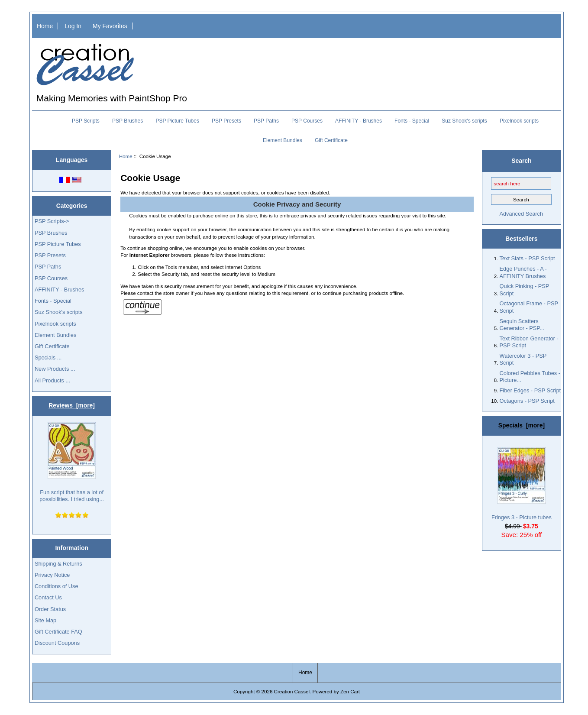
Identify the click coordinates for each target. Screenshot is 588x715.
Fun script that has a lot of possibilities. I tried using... (72, 462)
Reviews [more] (72, 405)
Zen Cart (350, 691)
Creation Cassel (292, 691)
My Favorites (110, 26)
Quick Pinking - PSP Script (525, 290)
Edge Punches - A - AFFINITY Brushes (523, 272)
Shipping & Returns (58, 564)
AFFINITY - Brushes (359, 121)
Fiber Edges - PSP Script (530, 390)
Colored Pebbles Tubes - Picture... (530, 377)
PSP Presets (226, 121)
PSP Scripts (86, 121)
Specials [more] (522, 425)
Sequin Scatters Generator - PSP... (522, 325)
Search (521, 161)
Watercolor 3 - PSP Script (523, 359)
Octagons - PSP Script (527, 401)
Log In (73, 26)
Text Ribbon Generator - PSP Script (529, 342)
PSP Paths (266, 121)
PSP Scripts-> (52, 221)
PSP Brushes (128, 121)
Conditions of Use (57, 586)
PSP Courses (307, 121)
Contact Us (48, 597)
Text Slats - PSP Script (527, 258)
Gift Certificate (331, 140)
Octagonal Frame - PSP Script (529, 307)
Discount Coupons (57, 643)
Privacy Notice (52, 575)
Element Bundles (283, 140)
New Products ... (55, 369)
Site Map (45, 620)
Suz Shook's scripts (464, 121)
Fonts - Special (412, 121)
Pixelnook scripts (519, 121)
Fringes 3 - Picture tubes (522, 484)
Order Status (50, 609)
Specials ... (48, 357)
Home (45, 26)
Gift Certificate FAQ (58, 632)
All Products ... (52, 380)
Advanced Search (521, 214)
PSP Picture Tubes (177, 121)
